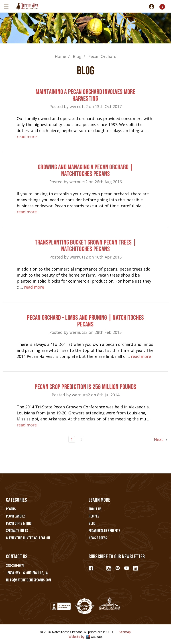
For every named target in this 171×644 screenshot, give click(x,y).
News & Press (98, 538)
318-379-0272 (15, 566)
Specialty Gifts (17, 531)
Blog (92, 524)
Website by (86, 637)
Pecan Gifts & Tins (19, 524)
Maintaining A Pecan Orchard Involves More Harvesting (85, 95)
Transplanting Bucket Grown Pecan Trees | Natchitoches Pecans (85, 246)
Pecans (11, 509)
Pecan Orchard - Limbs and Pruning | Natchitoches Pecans (85, 321)
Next (161, 439)
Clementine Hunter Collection (28, 538)
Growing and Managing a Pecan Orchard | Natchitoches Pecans (85, 171)
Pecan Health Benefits (104, 531)
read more (27, 137)
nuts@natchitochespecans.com (28, 580)
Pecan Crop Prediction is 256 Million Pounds (86, 387)
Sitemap (125, 632)
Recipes (94, 516)
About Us (95, 509)
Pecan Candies (16, 516)
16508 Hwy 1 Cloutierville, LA (27, 573)
